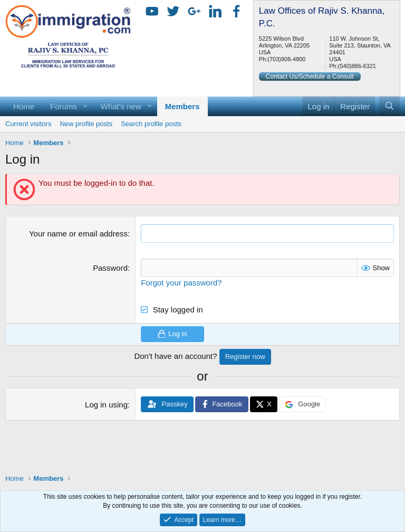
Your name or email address (78, 234)
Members (182, 106)
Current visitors (28, 124)
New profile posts (86, 124)
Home (24, 106)
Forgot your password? (181, 283)
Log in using (106, 405)
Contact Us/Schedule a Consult (310, 77)
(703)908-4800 (286, 59)
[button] (85, 106)
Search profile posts (151, 124)
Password (110, 268)
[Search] (389, 106)
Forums (64, 106)
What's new (121, 106)
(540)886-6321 (357, 66)
